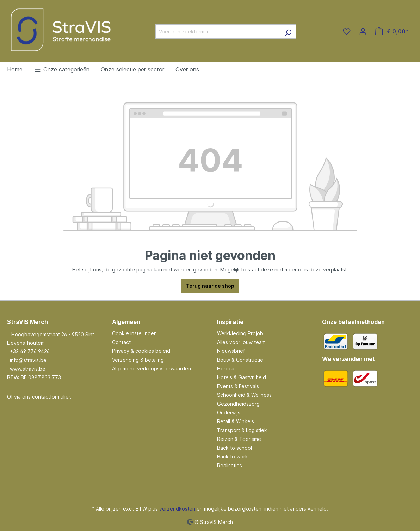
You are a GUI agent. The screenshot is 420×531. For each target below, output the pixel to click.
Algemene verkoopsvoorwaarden (152, 368)
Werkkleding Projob (240, 333)
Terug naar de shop (210, 286)
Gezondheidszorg (238, 404)
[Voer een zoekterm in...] (218, 32)
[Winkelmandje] (392, 31)
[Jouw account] (363, 31)
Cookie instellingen (134, 333)
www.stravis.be (28, 369)
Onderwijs (229, 413)
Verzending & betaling (138, 360)
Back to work (233, 457)
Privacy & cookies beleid (141, 351)
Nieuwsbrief (231, 351)
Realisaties (230, 465)
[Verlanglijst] (347, 31)
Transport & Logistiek (242, 430)
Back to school (234, 448)
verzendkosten (177, 509)
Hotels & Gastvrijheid (242, 377)
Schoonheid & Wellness (244, 395)
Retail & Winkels (236, 421)
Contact (121, 342)
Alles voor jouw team (241, 342)
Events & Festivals (238, 386)
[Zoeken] (288, 32)
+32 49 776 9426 (30, 351)
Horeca (226, 368)
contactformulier (51, 397)
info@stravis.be (28, 360)
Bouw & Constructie (240, 360)
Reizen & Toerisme (239, 439)
